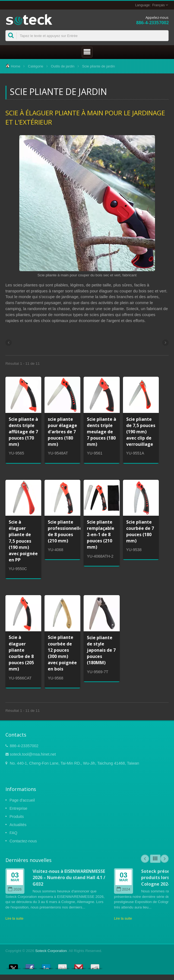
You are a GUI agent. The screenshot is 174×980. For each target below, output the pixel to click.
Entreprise (18, 808)
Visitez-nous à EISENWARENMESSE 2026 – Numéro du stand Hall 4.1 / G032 (69, 878)
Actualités (18, 825)
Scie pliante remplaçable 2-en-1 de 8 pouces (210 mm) (101, 535)
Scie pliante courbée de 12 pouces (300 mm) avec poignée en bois (62, 653)
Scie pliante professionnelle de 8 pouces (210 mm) (65, 531)
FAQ (13, 833)
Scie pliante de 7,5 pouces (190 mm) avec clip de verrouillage (141, 432)
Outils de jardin (63, 66)
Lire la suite (14, 918)
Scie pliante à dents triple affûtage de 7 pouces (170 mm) (23, 432)
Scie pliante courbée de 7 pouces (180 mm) (140, 531)
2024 (123, 889)
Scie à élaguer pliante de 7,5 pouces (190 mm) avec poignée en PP (23, 541)
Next (164, 859)
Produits (17, 817)
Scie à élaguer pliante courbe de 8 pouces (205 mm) (21, 653)
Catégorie (36, 66)
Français (159, 5)
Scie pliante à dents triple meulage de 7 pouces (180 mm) (102, 432)
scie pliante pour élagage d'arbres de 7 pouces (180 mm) (62, 432)
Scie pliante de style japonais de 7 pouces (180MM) (101, 650)
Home (16, 66)
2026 (15, 889)
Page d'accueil (22, 800)
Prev (145, 859)
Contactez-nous (23, 841)
